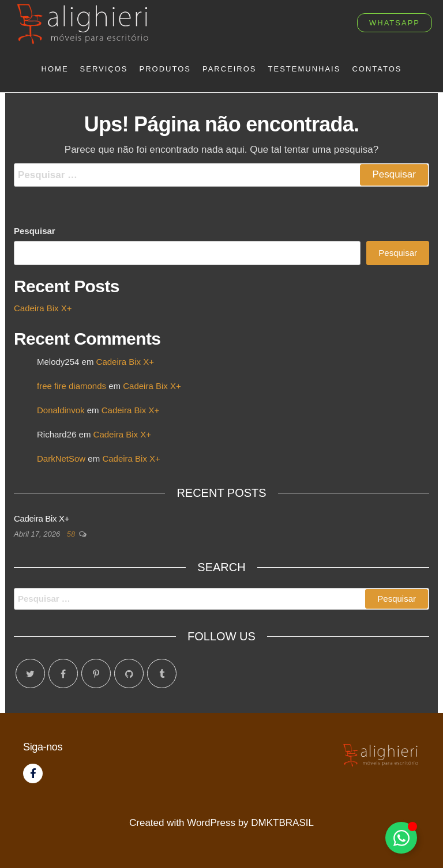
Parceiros (230, 69)
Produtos (165, 69)
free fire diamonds (72, 386)
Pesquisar (35, 231)
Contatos (377, 69)
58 (72, 534)
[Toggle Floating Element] (401, 838)
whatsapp (395, 23)
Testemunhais (305, 69)
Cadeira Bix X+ (43, 308)
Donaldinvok (61, 410)
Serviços (104, 69)
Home (55, 69)
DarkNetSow (61, 458)
